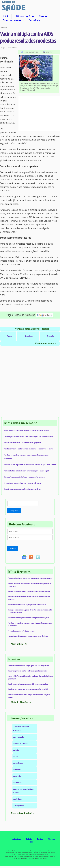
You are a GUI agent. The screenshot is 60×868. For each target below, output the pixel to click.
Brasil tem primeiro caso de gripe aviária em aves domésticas (28, 684)
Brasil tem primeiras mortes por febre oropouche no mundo (28, 671)
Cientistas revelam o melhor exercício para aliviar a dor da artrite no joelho (29, 449)
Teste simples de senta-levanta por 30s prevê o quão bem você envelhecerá (29, 437)
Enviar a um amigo (31, 52)
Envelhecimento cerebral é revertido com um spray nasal (23, 443)
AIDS (16, 756)
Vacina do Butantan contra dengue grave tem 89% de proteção (29, 666)
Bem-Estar (35, 20)
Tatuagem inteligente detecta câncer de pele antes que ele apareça (30, 578)
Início (6, 16)
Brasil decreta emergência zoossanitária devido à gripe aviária (28, 689)
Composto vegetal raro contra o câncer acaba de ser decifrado (28, 636)
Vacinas (9, 336)
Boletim (29, 839)
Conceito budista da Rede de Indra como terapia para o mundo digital (27, 471)
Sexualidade (29, 336)
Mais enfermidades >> (23, 813)
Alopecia (17, 776)
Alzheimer (18, 782)
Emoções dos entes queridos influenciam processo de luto (23, 489)
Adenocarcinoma (21, 743)
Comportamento (13, 20)
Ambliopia (18, 799)
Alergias (17, 769)
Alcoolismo (18, 763)
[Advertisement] (39, 114)
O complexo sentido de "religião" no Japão (22, 631)
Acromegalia (19, 737)
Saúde (43, 16)
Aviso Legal (17, 839)
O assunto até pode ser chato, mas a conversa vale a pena (23, 483)
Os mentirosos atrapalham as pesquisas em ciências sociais (27, 605)
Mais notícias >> (19, 644)
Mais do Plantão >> (21, 702)
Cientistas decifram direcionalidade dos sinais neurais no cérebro (29, 591)
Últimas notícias (24, 16)
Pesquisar (14, 511)
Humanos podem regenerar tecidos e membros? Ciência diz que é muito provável (30, 465)
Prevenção (50, 336)
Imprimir (49, 52)
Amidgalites (18, 806)
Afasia (16, 750)
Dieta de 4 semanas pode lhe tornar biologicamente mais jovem (25, 477)
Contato (40, 839)
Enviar (13, 549)
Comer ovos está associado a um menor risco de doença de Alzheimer (27, 430)
